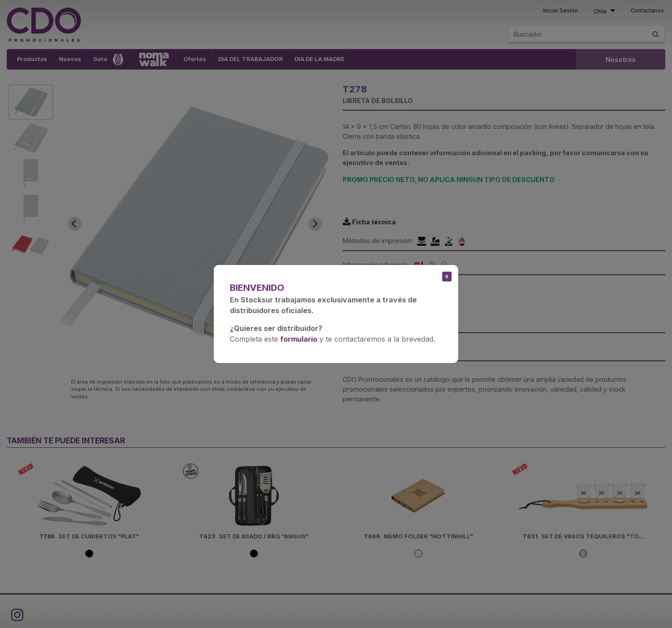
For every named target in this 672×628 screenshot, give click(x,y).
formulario (299, 339)
